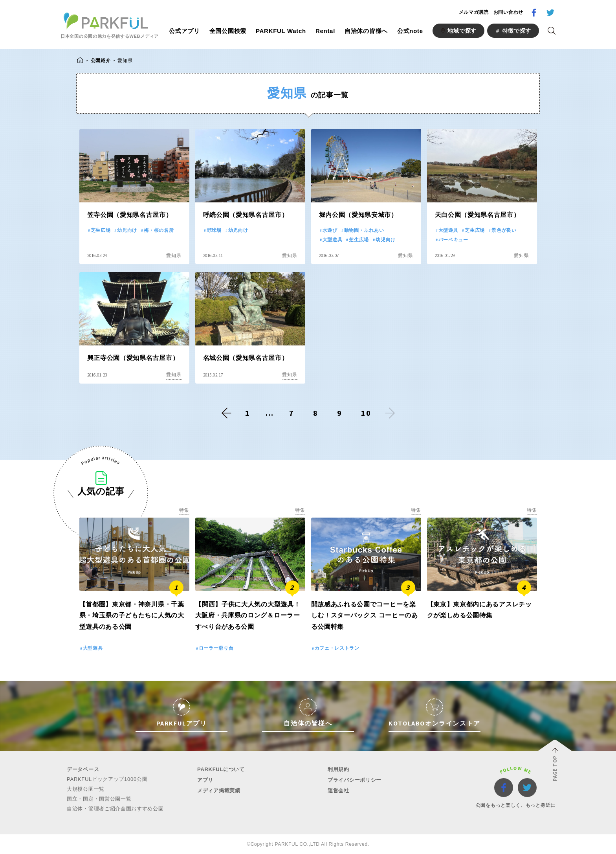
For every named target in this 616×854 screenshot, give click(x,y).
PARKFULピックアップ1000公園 (107, 779)
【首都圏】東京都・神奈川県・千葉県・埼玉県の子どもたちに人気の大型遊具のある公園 (132, 616)
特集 (184, 510)
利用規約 (338, 769)
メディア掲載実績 (219, 791)
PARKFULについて (221, 769)
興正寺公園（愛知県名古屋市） (133, 358)
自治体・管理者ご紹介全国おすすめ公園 (115, 809)
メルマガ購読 (474, 12)
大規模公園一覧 (86, 789)
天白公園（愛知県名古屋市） (478, 215)
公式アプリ (184, 31)
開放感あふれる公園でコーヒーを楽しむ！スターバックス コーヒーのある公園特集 (365, 616)
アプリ (205, 780)
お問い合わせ (508, 12)
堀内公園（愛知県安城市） (358, 215)
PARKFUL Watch (281, 31)
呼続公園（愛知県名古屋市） (246, 215)
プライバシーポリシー (355, 780)
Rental (325, 31)
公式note (410, 31)
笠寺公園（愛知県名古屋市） (130, 215)
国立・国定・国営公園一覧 (99, 799)
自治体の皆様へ (366, 31)
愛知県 (174, 255)
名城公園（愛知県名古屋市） (246, 358)
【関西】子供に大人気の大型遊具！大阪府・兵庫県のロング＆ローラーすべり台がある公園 (248, 616)
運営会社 (338, 791)
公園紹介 (101, 60)
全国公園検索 (228, 31)
